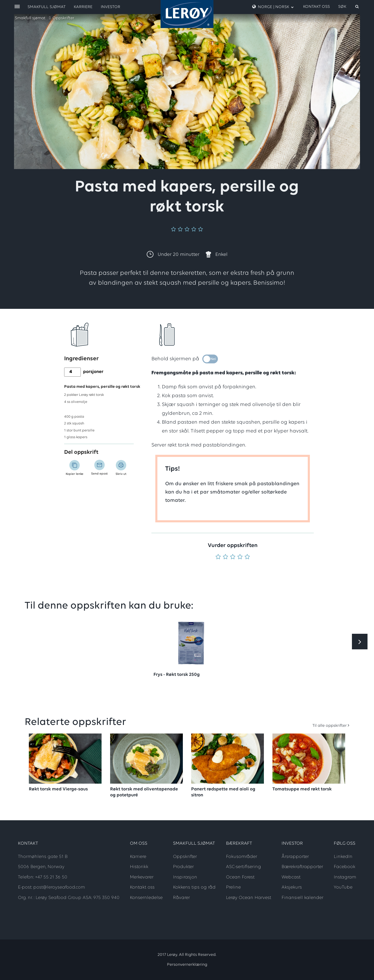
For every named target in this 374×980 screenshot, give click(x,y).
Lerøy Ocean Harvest (249, 898)
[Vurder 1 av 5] (218, 557)
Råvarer (181, 898)
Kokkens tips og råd (194, 887)
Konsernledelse (146, 898)
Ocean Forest (240, 877)
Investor (111, 7)
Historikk (139, 867)
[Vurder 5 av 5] (247, 557)
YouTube (343, 887)
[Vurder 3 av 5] (233, 557)
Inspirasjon (185, 877)
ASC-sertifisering (243, 867)
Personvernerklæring (187, 965)
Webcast (291, 877)
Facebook (345, 867)
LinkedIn (343, 857)
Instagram (345, 877)
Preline (233, 887)
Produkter (183, 867)
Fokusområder (242, 857)
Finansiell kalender (302, 898)
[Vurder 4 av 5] (240, 557)
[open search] (349, 7)
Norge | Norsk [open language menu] (273, 7)
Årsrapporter (295, 857)
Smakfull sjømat (30, 18)
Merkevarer (142, 877)
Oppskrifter (63, 18)
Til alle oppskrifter (330, 726)
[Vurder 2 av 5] (225, 557)
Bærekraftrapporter (302, 867)
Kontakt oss (316, 7)
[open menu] (17, 7)
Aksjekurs (292, 887)
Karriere (83, 7)
